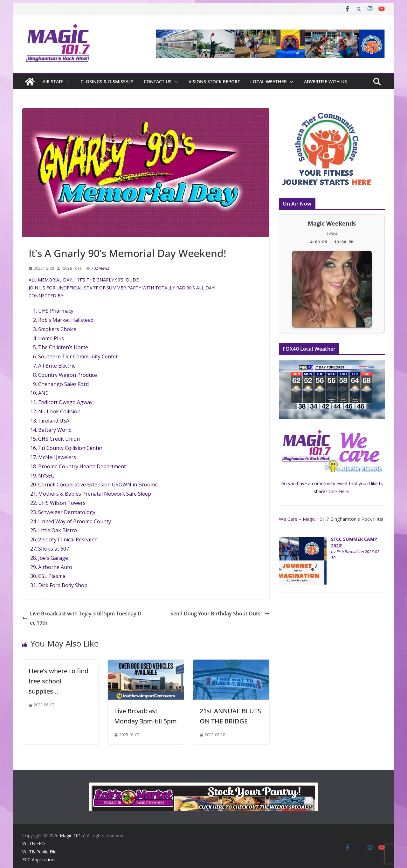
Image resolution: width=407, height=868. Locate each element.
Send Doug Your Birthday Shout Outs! (220, 614)
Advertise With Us (325, 81)
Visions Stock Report (214, 81)
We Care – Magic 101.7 (304, 519)
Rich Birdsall (73, 268)
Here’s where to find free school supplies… (59, 681)
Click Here (339, 491)
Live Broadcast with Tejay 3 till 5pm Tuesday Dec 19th (82, 618)
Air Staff (53, 81)
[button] (67, 82)
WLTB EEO (34, 843)
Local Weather (269, 81)
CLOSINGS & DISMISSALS (107, 81)
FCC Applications (39, 860)
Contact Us (158, 81)
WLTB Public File (39, 852)
